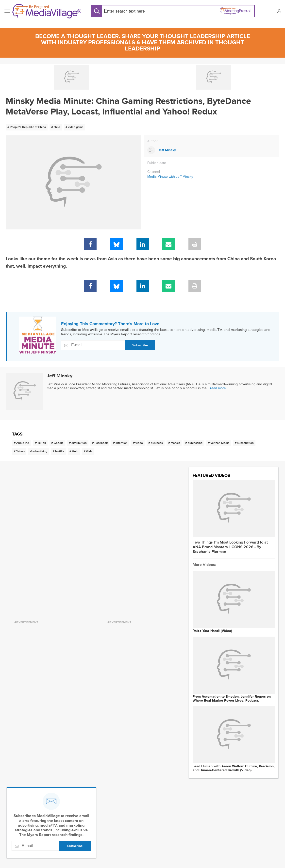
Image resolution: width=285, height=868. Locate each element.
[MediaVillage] (47, 11)
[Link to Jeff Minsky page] (212, 150)
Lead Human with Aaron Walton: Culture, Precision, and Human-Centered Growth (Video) (234, 768)
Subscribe (140, 345)
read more (218, 388)
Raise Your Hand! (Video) (212, 631)
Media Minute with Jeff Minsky (170, 177)
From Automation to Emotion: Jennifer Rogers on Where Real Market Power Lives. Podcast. (232, 699)
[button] (279, 11)
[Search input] (136, 11)
